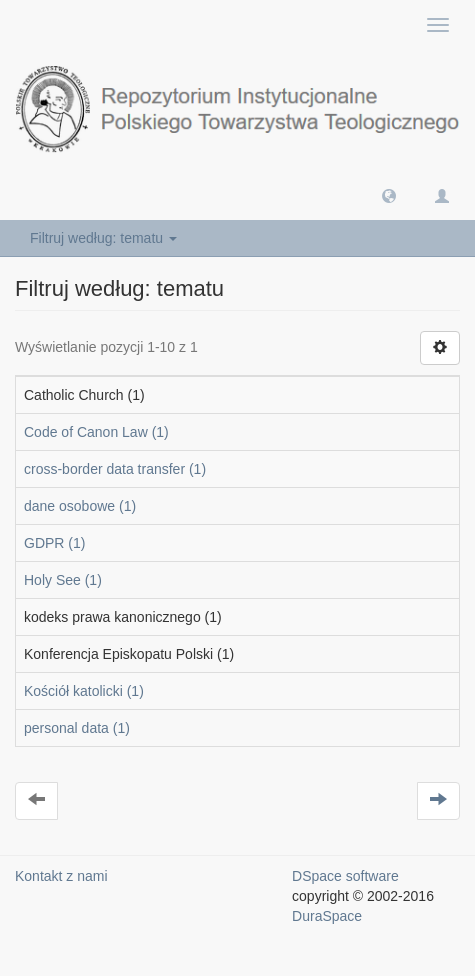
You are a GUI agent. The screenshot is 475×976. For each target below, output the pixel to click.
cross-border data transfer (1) (115, 469)
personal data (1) (77, 728)
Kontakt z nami (61, 876)
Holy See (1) (63, 580)
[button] (389, 195)
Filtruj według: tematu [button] (103, 238)
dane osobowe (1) (80, 506)
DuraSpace (327, 916)
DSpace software (345, 876)
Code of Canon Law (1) (96, 432)
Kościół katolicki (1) (84, 691)
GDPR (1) (54, 543)
